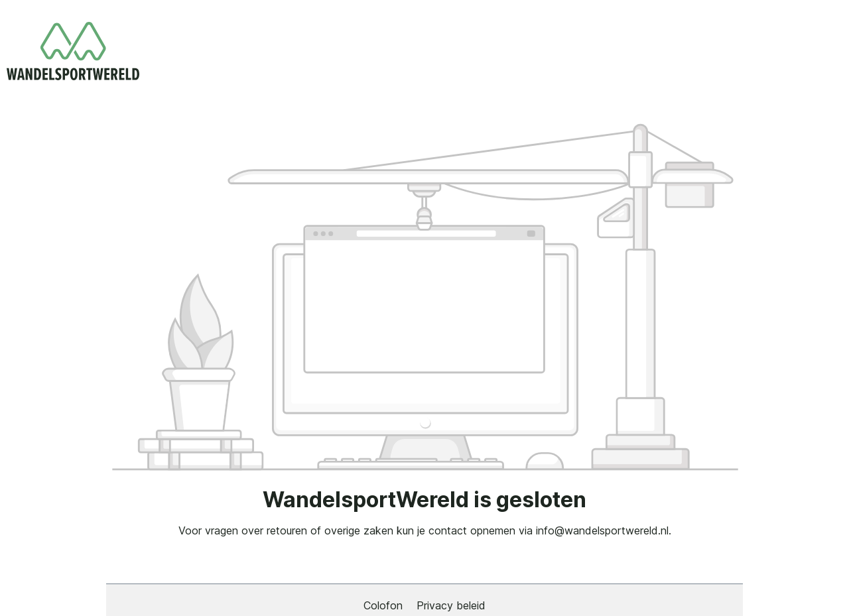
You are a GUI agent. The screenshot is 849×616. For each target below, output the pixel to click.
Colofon (385, 605)
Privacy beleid (451, 605)
